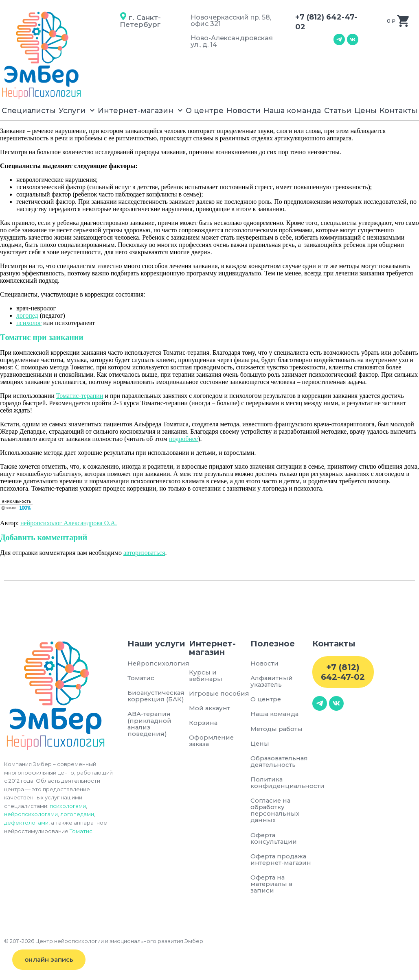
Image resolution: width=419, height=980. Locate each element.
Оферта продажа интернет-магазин (279, 863)
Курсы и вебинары (206, 676)
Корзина (203, 723)
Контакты (398, 111)
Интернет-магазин (140, 110)
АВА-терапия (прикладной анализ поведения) (150, 724)
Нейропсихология (154, 663)
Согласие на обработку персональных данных (275, 811)
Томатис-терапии (80, 396)
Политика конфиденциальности (281, 783)
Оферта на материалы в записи (272, 891)
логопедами (77, 814)
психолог (29, 323)
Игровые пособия (219, 693)
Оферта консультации (274, 839)
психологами (68, 806)
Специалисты (29, 111)
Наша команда (292, 111)
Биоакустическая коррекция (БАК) (154, 696)
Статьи (338, 111)
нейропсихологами (31, 814)
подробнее (183, 439)
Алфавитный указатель (272, 681)
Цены (365, 111)
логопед (27, 315)
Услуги (77, 110)
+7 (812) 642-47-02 (343, 672)
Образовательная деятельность (280, 761)
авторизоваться (144, 553)
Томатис (81, 831)
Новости (244, 111)
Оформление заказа (212, 741)
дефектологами (26, 823)
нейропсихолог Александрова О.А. (69, 523)
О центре (205, 111)
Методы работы (277, 729)
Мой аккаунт (210, 708)
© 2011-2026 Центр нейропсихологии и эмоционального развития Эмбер (104, 948)
